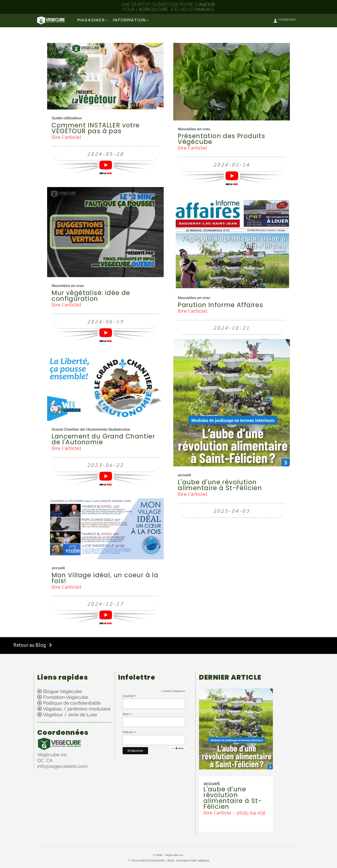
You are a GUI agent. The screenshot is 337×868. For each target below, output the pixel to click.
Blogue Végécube (63, 691)
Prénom (129, 732)
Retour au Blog (33, 646)
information (129, 21)
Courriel (129, 696)
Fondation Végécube (66, 697)
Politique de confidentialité (72, 703)
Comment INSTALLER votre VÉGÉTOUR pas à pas (96, 128)
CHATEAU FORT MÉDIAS (193, 861)
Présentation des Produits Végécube (221, 139)
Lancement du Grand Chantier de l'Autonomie (103, 439)
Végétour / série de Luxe (70, 715)
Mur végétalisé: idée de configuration (91, 296)
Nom (127, 714)
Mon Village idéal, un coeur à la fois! (105, 578)
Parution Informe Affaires (220, 305)
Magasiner (91, 21)
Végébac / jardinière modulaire (77, 709)
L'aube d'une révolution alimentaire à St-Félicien (220, 485)
